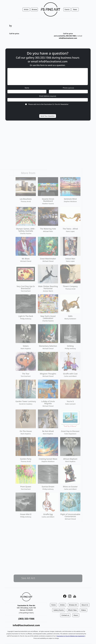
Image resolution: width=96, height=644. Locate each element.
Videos (83, 610)
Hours (76, 615)
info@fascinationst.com (68, 38)
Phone (68, 88)
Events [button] (67, 9)
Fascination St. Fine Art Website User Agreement (71, 636)
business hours (70, 58)
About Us (85, 605)
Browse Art (73, 605)
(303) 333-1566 (26, 619)
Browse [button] (34, 9)
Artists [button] (26, 9)
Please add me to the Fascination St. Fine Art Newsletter (48, 104)
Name (27, 88)
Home (53, 605)
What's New (72, 610)
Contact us (65, 615)
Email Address (48, 96)
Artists (62, 605)
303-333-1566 (71, 36)
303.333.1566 (43, 58)
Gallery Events (59, 610)
